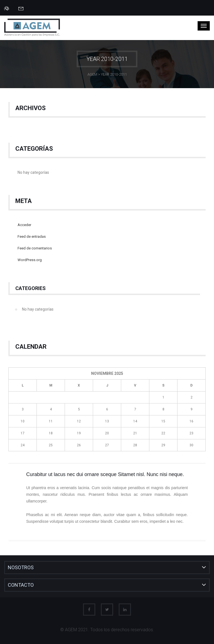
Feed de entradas (32, 236)
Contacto (21, 585)
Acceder (24, 225)
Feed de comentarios (35, 248)
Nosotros (21, 567)
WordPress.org (30, 260)
